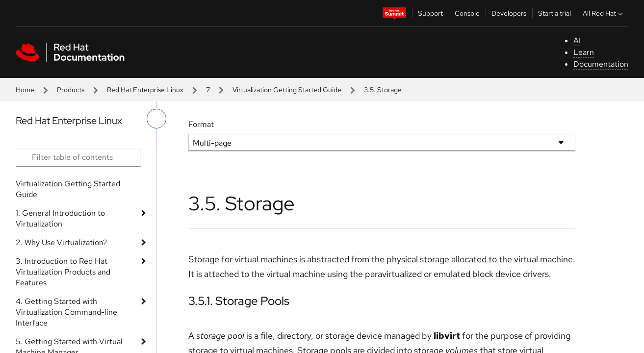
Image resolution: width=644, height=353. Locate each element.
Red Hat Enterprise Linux (145, 90)
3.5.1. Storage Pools (239, 301)
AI (577, 40)
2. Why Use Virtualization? (61, 242)
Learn (584, 52)
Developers (509, 13)
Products (71, 90)
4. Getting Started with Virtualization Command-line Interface (66, 312)
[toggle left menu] (156, 119)
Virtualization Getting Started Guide (287, 90)
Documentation (601, 64)
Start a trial (554, 13)
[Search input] (78, 157)
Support (430, 13)
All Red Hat (604, 13)
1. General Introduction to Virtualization (60, 218)
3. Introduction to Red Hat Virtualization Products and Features (63, 272)
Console (467, 13)
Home (25, 90)
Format (201, 124)
